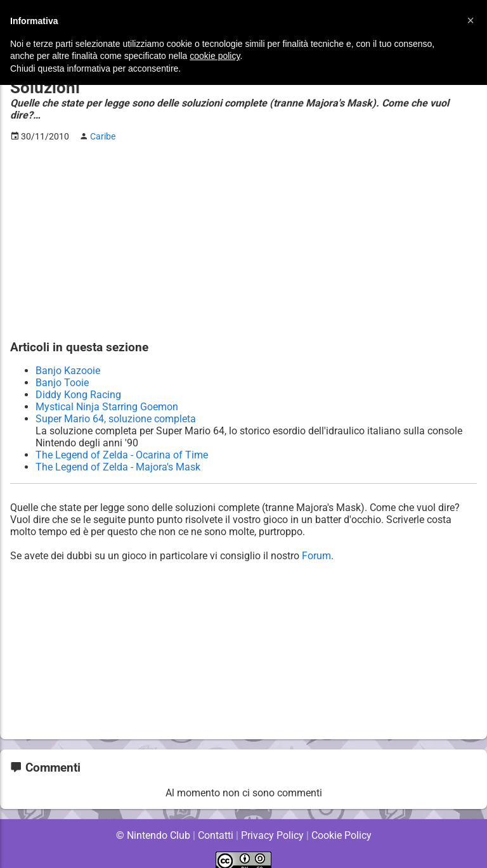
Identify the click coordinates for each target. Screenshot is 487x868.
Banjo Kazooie (68, 359)
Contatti (215, 823)
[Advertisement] (243, 229)
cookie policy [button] (215, 56)
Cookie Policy (341, 823)
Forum (318, 544)
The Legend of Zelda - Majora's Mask (118, 455)
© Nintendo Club (153, 823)
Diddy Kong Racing (78, 383)
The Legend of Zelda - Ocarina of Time (121, 443)
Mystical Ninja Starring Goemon (107, 395)
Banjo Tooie (62, 371)
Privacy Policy (272, 823)
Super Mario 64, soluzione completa (116, 407)
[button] (471, 20)
